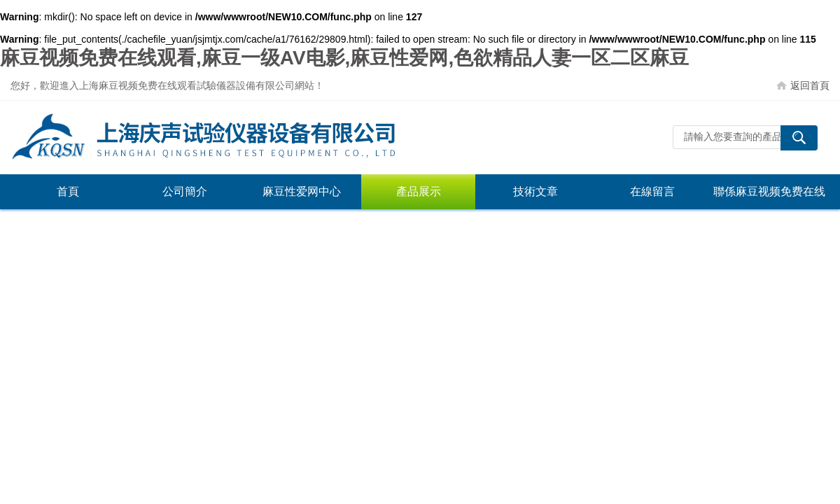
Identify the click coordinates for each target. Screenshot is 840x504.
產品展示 (419, 191)
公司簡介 (185, 191)
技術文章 (535, 191)
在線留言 (652, 191)
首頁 (68, 191)
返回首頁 (810, 85)
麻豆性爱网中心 (302, 191)
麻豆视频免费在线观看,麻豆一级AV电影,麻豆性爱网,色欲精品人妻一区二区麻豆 (344, 58)
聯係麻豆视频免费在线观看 (769, 197)
